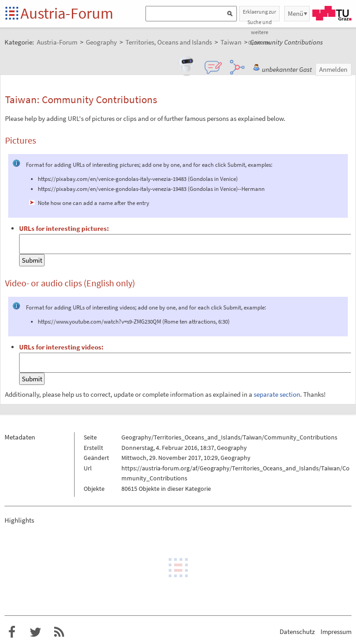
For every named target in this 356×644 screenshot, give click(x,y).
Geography (232, 448)
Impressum (336, 632)
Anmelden (333, 69)
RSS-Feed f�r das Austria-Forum (59, 632)
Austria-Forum (67, 13)
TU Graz (332, 13)
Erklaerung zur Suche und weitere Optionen (259, 15)
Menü (296, 13)
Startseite (13, 14)
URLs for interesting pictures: (64, 228)
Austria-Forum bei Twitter (35, 632)
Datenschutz (297, 632)
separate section (277, 394)
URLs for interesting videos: (61, 347)
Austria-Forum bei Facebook (12, 632)
